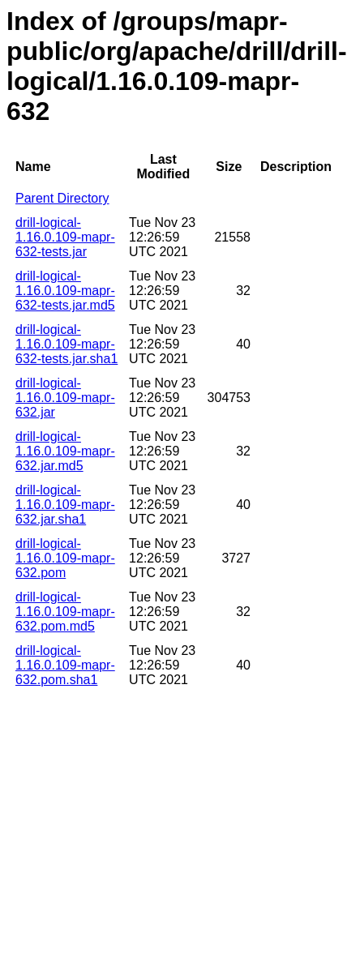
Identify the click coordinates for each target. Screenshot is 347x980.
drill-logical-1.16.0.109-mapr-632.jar (65, 398)
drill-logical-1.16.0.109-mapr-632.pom (65, 558)
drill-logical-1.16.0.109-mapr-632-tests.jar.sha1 (66, 344)
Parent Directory (62, 198)
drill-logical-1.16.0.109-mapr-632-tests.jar (65, 237)
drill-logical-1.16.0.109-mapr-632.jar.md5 (65, 451)
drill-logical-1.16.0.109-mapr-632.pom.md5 (65, 612)
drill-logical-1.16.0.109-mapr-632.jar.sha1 (65, 505)
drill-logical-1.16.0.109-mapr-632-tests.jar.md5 (65, 291)
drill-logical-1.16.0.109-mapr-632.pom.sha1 (65, 665)
